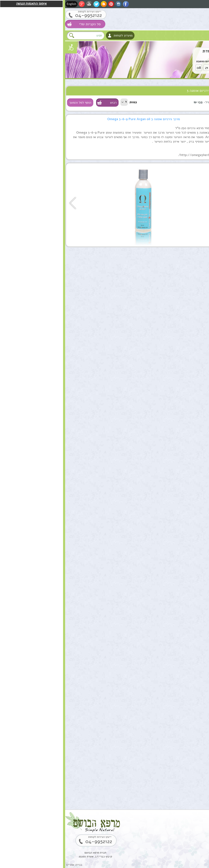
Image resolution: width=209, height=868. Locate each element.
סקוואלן (188, 641)
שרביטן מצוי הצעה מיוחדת (163, 51)
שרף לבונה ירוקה (182, 770)
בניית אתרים (9, 865)
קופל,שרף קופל (183, 727)
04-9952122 (23, 15)
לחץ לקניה (187, 66)
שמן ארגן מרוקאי (182, 299)
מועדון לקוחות (58, 35)
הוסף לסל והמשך (15, 103)
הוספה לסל (196, 285)
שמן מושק (187, 256)
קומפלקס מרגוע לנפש (179, 342)
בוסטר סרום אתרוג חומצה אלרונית (181, 686)
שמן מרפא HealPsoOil (185, 515)
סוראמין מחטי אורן (181, 599)
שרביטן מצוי (185, 470)
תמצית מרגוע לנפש (181, 384)
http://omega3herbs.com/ (133, 155)
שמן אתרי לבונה (183, 556)
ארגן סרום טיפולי (182, 427)
